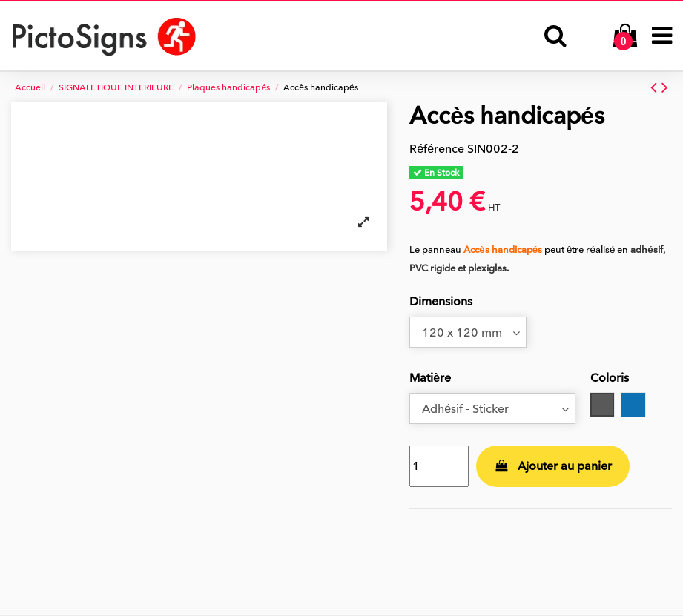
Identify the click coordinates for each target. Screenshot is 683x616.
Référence (437, 149)
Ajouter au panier (553, 466)
